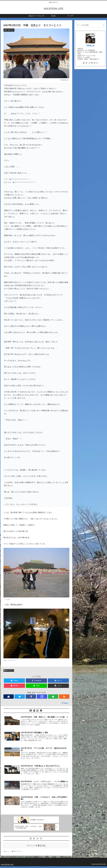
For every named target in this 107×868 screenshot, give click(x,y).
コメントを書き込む (36, 847)
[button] (104, 25)
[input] (90, 25)
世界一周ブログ (9, 670)
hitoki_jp (90, 45)
